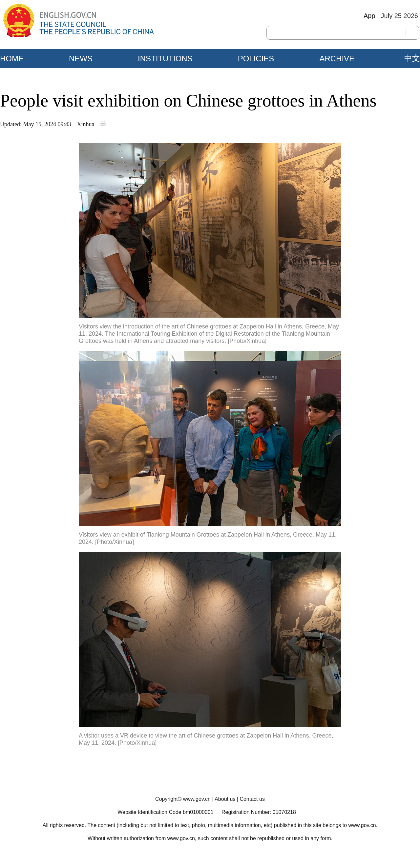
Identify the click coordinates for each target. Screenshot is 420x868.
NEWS (81, 59)
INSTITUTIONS (165, 59)
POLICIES (256, 59)
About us (225, 799)
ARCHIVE (337, 59)
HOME (12, 59)
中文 (412, 58)
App (369, 16)
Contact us (252, 799)
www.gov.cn (197, 799)
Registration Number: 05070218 (259, 812)
